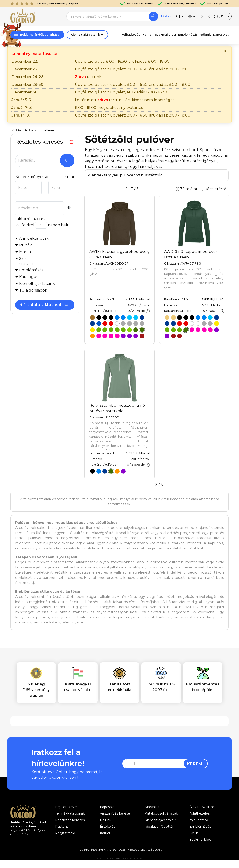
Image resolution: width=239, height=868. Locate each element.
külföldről (25, 225)
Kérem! (195, 764)
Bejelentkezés (67, 807)
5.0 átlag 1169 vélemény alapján (44, 3)
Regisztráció (65, 833)
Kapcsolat (221, 35)
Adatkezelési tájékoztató (200, 817)
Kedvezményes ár (32, 177)
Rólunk (205, 35)
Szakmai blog (165, 35)
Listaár (68, 177)
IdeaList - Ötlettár (159, 827)
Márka (25, 252)
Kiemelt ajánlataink (160, 820)
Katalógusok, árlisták (161, 813)
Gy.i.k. (194, 833)
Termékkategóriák (70, 813)
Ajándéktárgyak (34, 238)
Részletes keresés (70, 820)
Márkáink (152, 807)
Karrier (148, 35)
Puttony (62, 827)
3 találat (167, 16)
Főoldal (16, 130)
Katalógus (29, 277)
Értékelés (108, 827)
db (223, 16)
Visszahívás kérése (115, 813)
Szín (47, 261)
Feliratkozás (131, 35)
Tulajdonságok (33, 290)
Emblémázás (188, 35)
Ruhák (25, 245)
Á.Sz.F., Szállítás (202, 807)
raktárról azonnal (31, 219)
